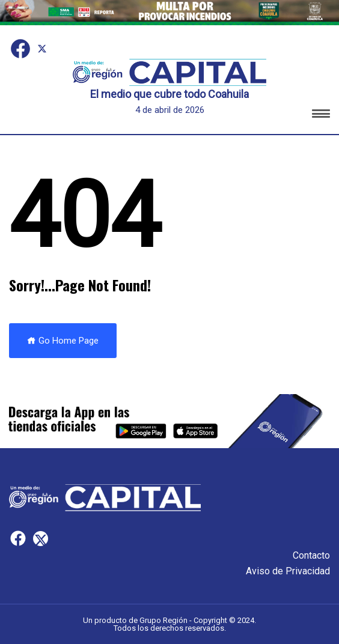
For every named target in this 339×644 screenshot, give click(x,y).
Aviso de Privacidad (288, 571)
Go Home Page (63, 341)
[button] (321, 116)
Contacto (311, 555)
